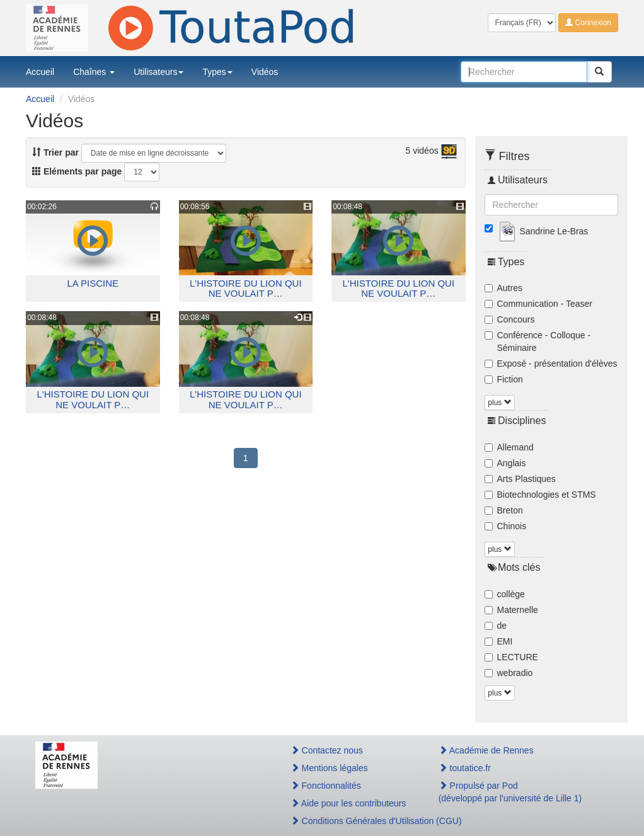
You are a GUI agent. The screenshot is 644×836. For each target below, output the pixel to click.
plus (499, 403)
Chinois (506, 526)
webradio (509, 673)
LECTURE (511, 657)
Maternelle (511, 610)
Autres (503, 288)
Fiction (504, 379)
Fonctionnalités (326, 786)
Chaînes (94, 72)
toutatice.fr (465, 768)
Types (217, 72)
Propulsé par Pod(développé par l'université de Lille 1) (510, 792)
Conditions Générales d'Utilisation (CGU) (351, 821)
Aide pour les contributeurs (348, 803)
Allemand (509, 447)
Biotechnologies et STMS (540, 495)
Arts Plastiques (520, 479)
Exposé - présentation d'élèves (551, 364)
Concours (510, 319)
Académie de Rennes (486, 750)
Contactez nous (327, 750)
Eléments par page (77, 171)
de (496, 626)
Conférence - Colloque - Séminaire (538, 341)
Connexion (588, 23)
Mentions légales (329, 768)
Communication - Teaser (538, 304)
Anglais (505, 463)
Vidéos (265, 72)
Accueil (40, 72)
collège (505, 594)
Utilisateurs (158, 72)
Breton (504, 510)
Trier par (55, 152)
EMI (499, 641)
